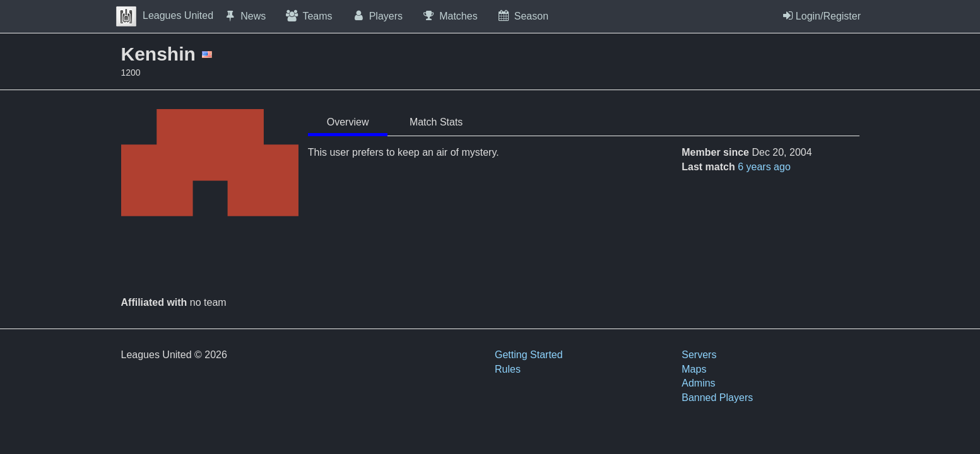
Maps (694, 369)
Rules (508, 369)
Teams (308, 16)
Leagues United (165, 15)
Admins (698, 383)
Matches (450, 16)
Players (377, 16)
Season (522, 16)
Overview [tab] (348, 122)
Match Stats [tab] (436, 122)
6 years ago (764, 167)
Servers (699, 355)
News (244, 16)
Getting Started (529, 355)
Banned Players (717, 398)
